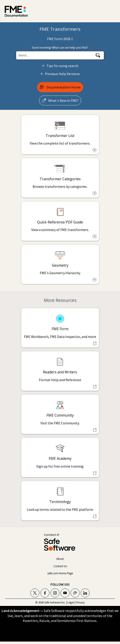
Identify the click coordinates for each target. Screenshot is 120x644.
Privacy (80, 602)
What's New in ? (63, 100)
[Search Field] (60, 55)
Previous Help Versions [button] (61, 74)
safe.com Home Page (60, 573)
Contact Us (60, 566)
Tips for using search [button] (61, 66)
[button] (98, 55)
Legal (71, 602)
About (60, 559)
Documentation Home (63, 87)
